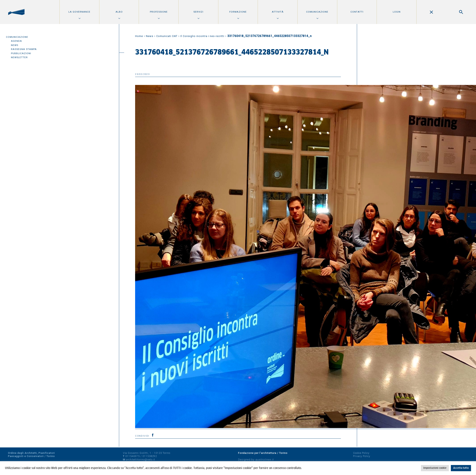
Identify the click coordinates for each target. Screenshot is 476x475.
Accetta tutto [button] (461, 468)
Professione (159, 12)
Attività (278, 12)
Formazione (238, 12)
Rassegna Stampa (24, 49)
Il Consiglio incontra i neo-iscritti (202, 36)
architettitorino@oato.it (141, 460)
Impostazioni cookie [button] (435, 468)
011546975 (133, 456)
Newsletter (19, 57)
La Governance (79, 12)
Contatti (357, 12)
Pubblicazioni (21, 53)
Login (397, 12)
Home (139, 36)
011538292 (150, 456)
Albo (119, 12)
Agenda (16, 41)
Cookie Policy (361, 453)
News (15, 45)
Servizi (198, 12)
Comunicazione (317, 12)
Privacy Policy (362, 456)
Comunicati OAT (167, 36)
